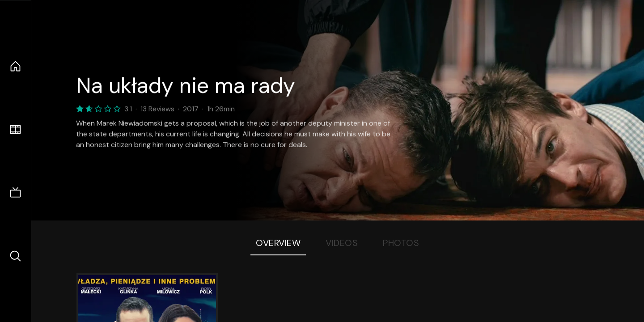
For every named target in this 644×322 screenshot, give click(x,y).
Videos (342, 243)
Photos (401, 243)
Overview (278, 243)
